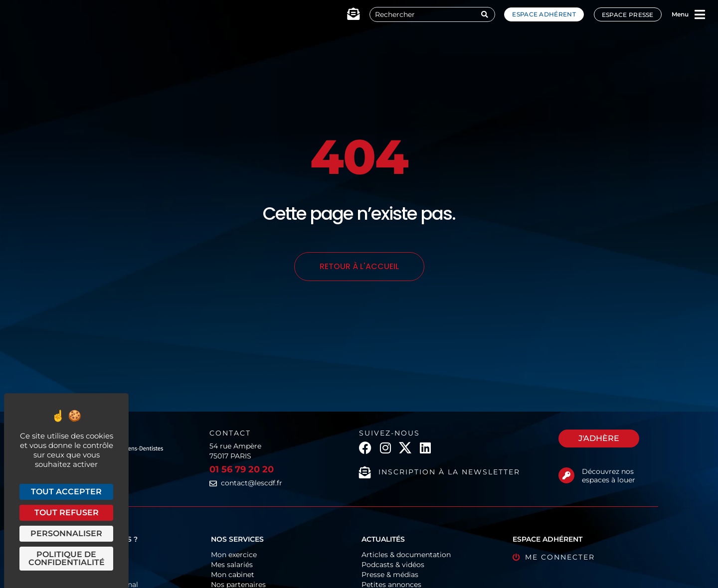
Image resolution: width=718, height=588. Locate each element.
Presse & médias (390, 575)
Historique (78, 575)
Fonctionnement (89, 555)
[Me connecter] (516, 557)
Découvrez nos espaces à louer (609, 476)
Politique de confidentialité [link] (67, 558)
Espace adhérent (544, 14)
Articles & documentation (406, 555)
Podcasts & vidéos (393, 565)
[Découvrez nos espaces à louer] (566, 475)
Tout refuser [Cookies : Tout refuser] (67, 513)
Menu (680, 14)
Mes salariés (232, 565)
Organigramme (87, 565)
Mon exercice (234, 555)
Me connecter (560, 557)
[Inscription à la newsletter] (365, 472)
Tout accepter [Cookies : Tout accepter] (66, 492)
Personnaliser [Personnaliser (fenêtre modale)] (66, 533)
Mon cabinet (233, 575)
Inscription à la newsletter (449, 472)
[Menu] (700, 14)
